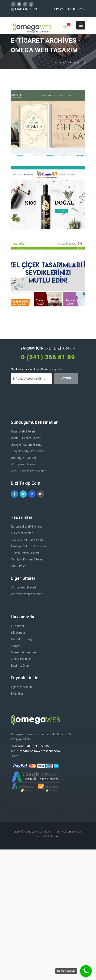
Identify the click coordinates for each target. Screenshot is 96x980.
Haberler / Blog (21, 639)
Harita (15, 756)
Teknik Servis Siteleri (25, 553)
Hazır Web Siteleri (23, 431)
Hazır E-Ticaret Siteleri (26, 438)
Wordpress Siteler (23, 464)
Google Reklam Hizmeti (27, 444)
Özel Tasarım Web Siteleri (29, 471)
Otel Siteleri (19, 566)
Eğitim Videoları (21, 687)
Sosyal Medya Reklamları (28, 451)
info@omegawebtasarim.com (39, 751)
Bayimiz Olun (20, 665)
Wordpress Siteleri (23, 587)
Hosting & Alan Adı (24, 458)
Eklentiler (17, 693)
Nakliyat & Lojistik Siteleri (28, 546)
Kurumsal (17, 626)
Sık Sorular (18, 633)
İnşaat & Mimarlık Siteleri (28, 540)
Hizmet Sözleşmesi (24, 652)
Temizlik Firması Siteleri (27, 559)
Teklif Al (70, 9)
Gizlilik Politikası (21, 659)
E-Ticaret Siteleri (22, 533)
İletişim (16, 646)
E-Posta (59, 9)
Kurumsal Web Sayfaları (27, 526)
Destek (81, 9)
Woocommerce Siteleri (27, 594)
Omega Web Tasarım (39, 831)
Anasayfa (61, 62)
